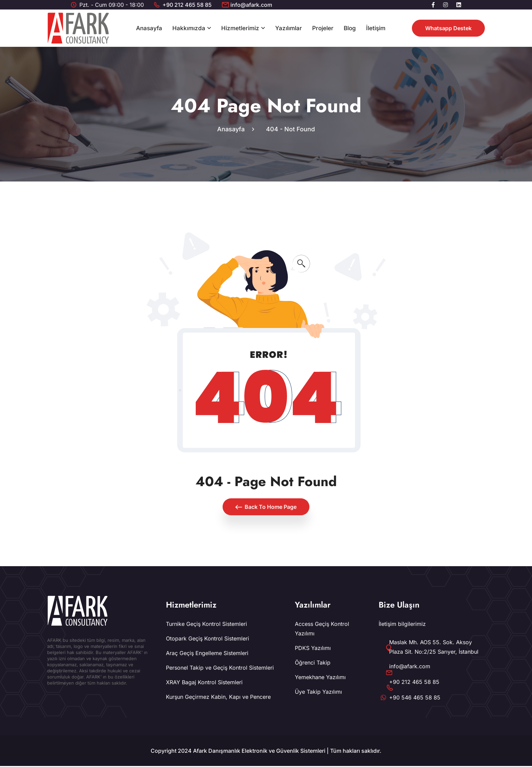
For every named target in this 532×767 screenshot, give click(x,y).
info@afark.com (251, 5)
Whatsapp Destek (448, 28)
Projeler (323, 28)
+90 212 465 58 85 (187, 5)
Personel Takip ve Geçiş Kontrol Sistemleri (220, 669)
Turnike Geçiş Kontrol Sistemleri (206, 625)
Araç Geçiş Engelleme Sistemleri (207, 654)
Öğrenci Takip (313, 664)
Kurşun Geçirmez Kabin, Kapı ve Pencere (218, 698)
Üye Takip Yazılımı (318, 693)
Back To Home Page (266, 508)
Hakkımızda (189, 28)
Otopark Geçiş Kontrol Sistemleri (207, 639)
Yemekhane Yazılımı (320, 678)
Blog (350, 28)
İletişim (376, 28)
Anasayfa (149, 28)
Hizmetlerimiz (240, 28)
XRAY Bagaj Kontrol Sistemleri (204, 683)
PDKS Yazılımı (313, 649)
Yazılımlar (289, 28)
